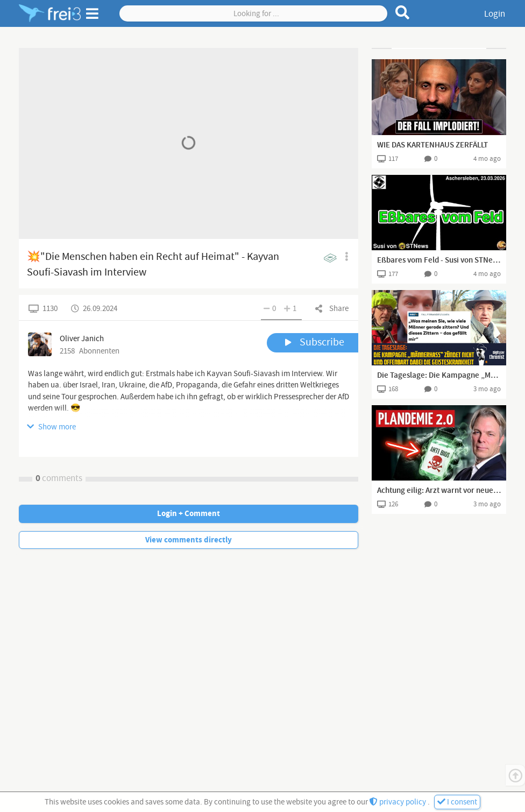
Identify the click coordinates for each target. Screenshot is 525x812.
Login (495, 14)
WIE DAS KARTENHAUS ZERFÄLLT (432, 145)
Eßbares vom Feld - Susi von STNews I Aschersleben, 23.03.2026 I (439, 260)
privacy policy (399, 802)
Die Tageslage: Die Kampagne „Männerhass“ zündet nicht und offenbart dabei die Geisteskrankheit (439, 376)
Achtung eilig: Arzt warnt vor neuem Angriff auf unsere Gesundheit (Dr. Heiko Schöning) (439, 491)
